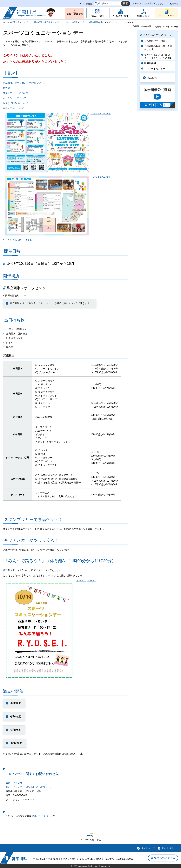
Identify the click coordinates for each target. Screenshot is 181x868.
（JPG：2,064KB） (57, 114)
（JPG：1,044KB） (50, 581)
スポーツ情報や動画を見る (92, 22)
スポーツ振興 (71, 22)
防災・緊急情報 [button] (75, 14)
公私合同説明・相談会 (156, 41)
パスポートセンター (155, 69)
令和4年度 (15, 730)
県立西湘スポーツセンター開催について (24, 83)
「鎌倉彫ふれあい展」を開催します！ (158, 48)
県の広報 (152, 78)
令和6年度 (15, 703)
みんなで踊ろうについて (16, 103)
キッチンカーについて (15, 98)
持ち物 (6, 88)
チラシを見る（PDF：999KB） (19, 240)
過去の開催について (13, 108)
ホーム (6, 22)
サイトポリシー (170, 848)
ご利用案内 (173, 3)
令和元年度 (16, 743)
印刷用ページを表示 (142, 26)
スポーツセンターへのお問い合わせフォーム (29, 787)
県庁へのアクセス (165, 858)
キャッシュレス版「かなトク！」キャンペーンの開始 (158, 56)
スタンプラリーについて (16, 93)
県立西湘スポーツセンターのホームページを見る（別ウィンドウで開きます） (51, 303)
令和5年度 (15, 717)
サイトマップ (148, 848)
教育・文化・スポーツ (22, 22)
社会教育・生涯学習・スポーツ (48, 22)
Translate (137, 3)
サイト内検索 (86, 4)
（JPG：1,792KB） (57, 177)
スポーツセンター (15, 783)
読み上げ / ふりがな (155, 3)
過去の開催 (13, 691)
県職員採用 (150, 63)
